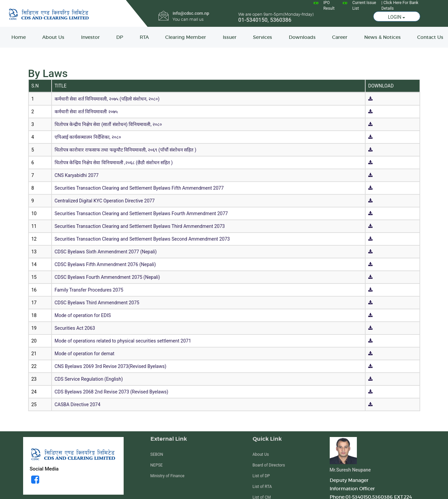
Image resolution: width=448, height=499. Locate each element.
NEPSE (157, 465)
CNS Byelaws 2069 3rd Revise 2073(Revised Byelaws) (111, 366)
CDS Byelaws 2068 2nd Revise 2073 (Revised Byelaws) (111, 392)
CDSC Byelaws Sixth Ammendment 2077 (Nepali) (106, 252)
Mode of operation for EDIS (83, 315)
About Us (53, 37)
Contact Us (430, 37)
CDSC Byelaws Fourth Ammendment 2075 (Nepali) (107, 277)
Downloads (302, 37)
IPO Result (329, 6)
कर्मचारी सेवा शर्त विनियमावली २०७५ (86, 112)
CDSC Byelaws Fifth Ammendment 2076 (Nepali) (105, 264)
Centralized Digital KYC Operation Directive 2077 (105, 201)
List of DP (261, 476)
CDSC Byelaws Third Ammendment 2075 (97, 303)
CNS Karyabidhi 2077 (77, 175)
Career (340, 37)
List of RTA (262, 487)
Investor (90, 37)
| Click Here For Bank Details (400, 6)
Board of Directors (269, 465)
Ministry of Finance (168, 476)
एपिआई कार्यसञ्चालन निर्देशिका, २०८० (88, 137)
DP (120, 37)
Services (263, 37)
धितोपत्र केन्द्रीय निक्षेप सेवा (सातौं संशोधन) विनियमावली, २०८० (108, 124)
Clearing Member (186, 37)
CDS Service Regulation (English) (89, 379)
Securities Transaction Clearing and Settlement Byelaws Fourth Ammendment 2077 (141, 213)
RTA (144, 37)
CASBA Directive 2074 (78, 404)
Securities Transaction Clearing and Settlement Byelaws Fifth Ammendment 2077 (139, 188)
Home (19, 37)
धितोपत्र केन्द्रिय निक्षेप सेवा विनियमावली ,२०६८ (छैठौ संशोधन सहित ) (114, 163)
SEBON (157, 454)
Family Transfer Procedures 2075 (89, 290)
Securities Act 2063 (75, 328)
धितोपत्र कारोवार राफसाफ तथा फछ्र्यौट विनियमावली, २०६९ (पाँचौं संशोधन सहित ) (125, 150)
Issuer (230, 37)
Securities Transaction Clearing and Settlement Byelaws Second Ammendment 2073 (142, 239)
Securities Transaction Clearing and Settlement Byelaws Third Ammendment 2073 (140, 226)
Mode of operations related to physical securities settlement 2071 (123, 341)
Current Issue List (364, 6)
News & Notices (382, 37)
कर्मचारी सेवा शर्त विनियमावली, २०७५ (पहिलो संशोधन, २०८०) (107, 99)
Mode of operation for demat (85, 354)
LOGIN (397, 17)
